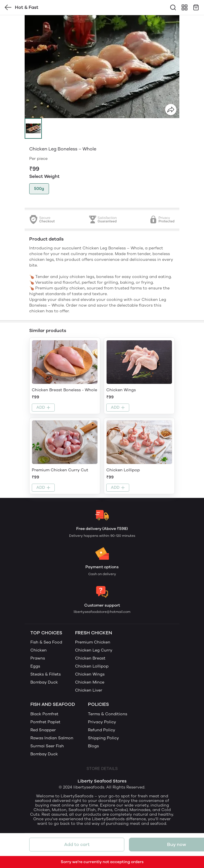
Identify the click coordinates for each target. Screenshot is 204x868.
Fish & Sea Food (46, 642)
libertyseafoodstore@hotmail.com (102, 612)
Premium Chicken (93, 642)
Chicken (39, 650)
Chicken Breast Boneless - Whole (64, 390)
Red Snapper (43, 730)
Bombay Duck (44, 682)
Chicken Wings (121, 390)
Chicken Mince (90, 682)
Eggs (35, 666)
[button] (33, 128)
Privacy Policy (102, 722)
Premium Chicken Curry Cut (60, 470)
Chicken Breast (90, 658)
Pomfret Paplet (45, 722)
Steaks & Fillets (46, 674)
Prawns (38, 658)
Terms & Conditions (108, 714)
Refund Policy (102, 730)
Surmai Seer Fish (47, 746)
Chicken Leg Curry (94, 650)
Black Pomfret (44, 714)
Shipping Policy (103, 738)
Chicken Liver (89, 690)
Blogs (93, 746)
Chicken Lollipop (123, 470)
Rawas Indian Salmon (52, 738)
